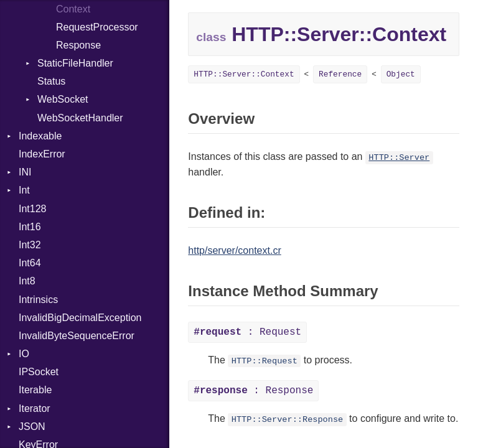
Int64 (30, 263)
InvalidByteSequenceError (77, 336)
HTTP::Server (399, 158)
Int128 (32, 209)
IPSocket (39, 372)
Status (51, 81)
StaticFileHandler (75, 63)
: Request (247, 332)
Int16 (30, 227)
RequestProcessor (97, 27)
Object (401, 74)
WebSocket (63, 99)
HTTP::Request (265, 361)
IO (24, 354)
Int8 (27, 281)
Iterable (35, 390)
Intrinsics (38, 300)
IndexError (42, 154)
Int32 (30, 245)
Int (24, 190)
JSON (32, 427)
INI (25, 172)
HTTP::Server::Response (287, 420)
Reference (340, 74)
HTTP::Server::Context (244, 74)
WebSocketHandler (80, 118)
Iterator (35, 408)
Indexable (40, 136)
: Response (253, 391)
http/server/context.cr (234, 250)
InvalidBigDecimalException (80, 318)
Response (78, 45)
